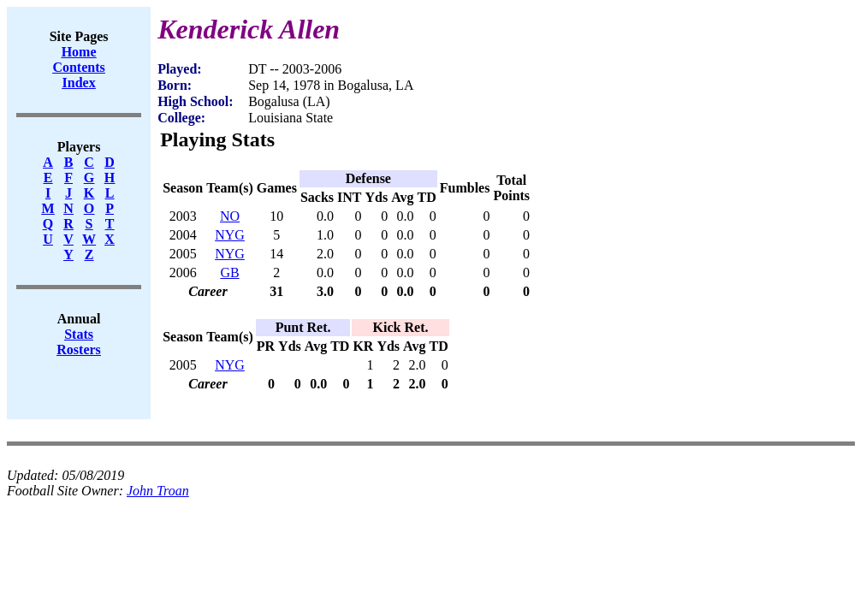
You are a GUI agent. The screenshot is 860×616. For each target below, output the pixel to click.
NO (230, 216)
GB (229, 272)
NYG (230, 235)
